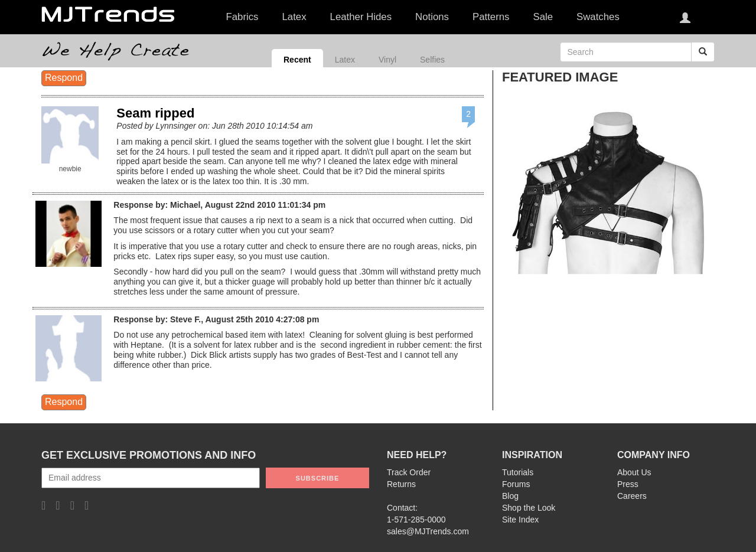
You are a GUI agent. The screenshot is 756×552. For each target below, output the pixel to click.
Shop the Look (529, 508)
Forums (516, 484)
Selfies (432, 60)
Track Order (409, 472)
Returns (401, 484)
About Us (634, 472)
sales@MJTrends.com (428, 531)
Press (628, 484)
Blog (510, 496)
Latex (345, 60)
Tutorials (518, 472)
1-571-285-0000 (416, 520)
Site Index (520, 520)
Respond (64, 78)
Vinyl (387, 60)
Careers (632, 496)
